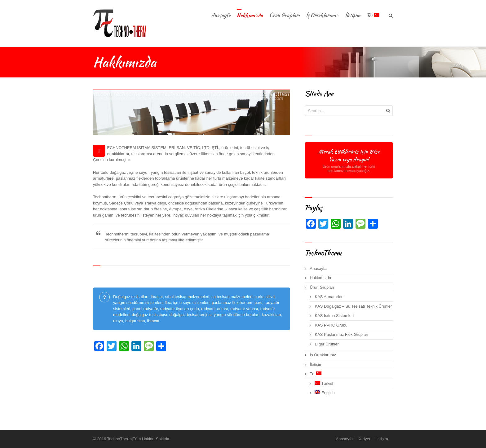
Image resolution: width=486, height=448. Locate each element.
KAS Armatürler (329, 297)
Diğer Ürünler (327, 344)
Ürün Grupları (322, 287)
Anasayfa (318, 268)
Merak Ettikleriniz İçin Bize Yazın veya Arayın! (349, 160)
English (325, 393)
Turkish (325, 383)
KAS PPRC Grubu (331, 325)
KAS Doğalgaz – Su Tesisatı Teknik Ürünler (353, 306)
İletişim (316, 365)
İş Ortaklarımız (323, 355)
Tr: (315, 374)
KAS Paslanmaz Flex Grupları (341, 334)
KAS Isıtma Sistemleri (334, 316)
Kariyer (364, 439)
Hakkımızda (320, 278)
